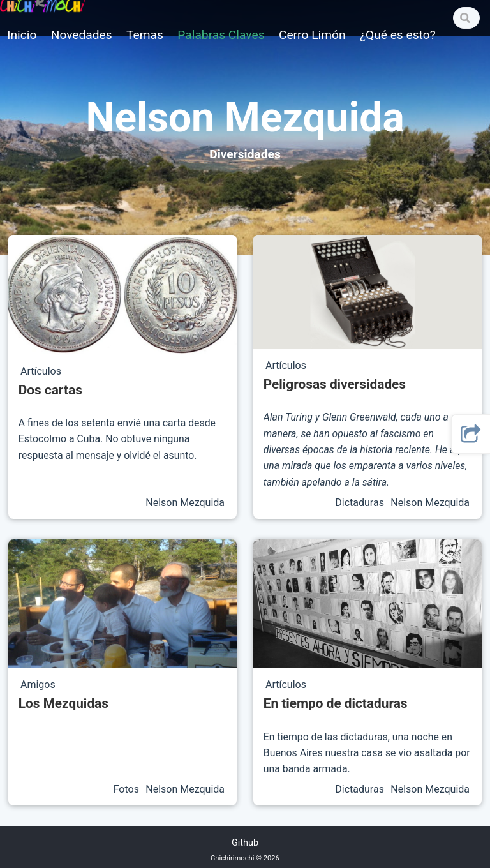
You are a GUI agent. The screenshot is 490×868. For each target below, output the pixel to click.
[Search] (466, 18)
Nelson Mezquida (185, 503)
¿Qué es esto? (398, 35)
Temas (145, 35)
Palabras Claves (221, 35)
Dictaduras (361, 503)
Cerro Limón (312, 35)
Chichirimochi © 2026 (245, 858)
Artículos (41, 371)
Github (245, 843)
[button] (471, 434)
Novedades (82, 35)
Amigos (38, 685)
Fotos (128, 789)
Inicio (22, 35)
